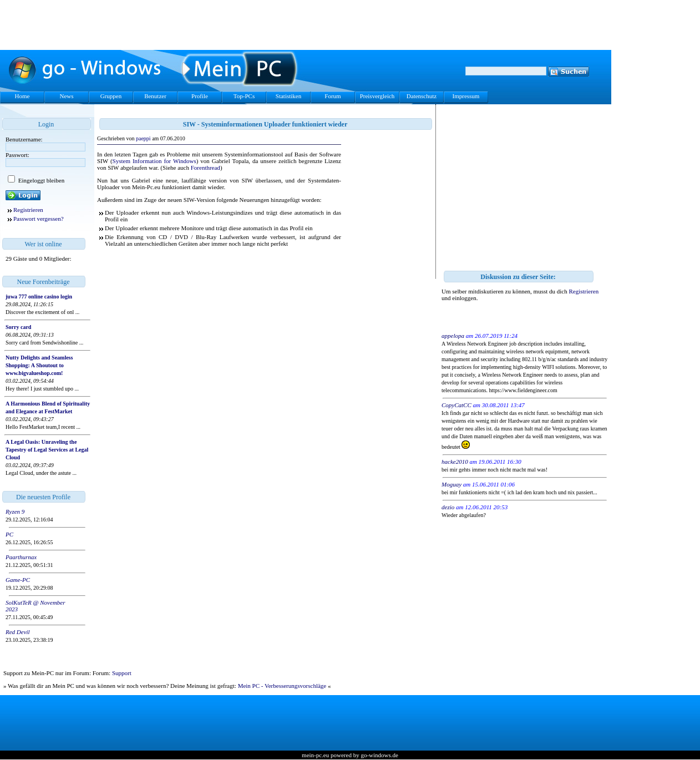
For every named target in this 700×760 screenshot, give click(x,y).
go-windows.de (379, 755)
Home (22, 96)
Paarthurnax (21, 557)
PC (9, 534)
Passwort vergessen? (39, 219)
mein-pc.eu (315, 755)
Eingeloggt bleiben (40, 180)
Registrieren (28, 210)
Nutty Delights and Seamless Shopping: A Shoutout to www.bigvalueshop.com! (39, 365)
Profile (200, 96)
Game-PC (18, 580)
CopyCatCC (456, 405)
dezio (448, 507)
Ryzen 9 (15, 511)
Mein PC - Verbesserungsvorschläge (282, 686)
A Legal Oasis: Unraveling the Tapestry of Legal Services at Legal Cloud (47, 450)
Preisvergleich (377, 96)
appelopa (453, 336)
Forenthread (206, 168)
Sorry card (18, 327)
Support (122, 673)
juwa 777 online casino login (39, 297)
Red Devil (18, 632)
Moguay (452, 484)
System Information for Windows (154, 161)
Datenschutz (422, 96)
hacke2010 (455, 462)
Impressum (466, 96)
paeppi (143, 138)
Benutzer (155, 96)
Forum (333, 96)
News (66, 96)
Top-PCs (244, 96)
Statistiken (288, 96)
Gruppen (111, 96)
